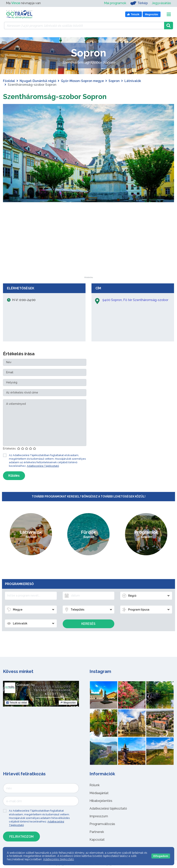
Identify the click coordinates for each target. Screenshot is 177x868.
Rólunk (95, 785)
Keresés (88, 624)
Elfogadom (161, 856)
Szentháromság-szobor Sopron (61, 96)
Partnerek (97, 832)
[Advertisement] (88, 252)
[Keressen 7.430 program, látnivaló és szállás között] (84, 26)
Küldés (14, 476)
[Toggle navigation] (169, 14)
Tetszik (17, 703)
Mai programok (115, 3)
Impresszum (99, 816)
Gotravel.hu (25, 685)
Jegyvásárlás (161, 3)
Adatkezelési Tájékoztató (43, 466)
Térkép (139, 3)
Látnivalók (133, 81)
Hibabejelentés (101, 801)
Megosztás (68, 703)
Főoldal (9, 81)
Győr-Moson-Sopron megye (82, 81)
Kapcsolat (97, 840)
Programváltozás (102, 824)
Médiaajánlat (99, 793)
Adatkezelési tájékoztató (108, 808)
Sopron (114, 81)
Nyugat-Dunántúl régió (38, 81)
